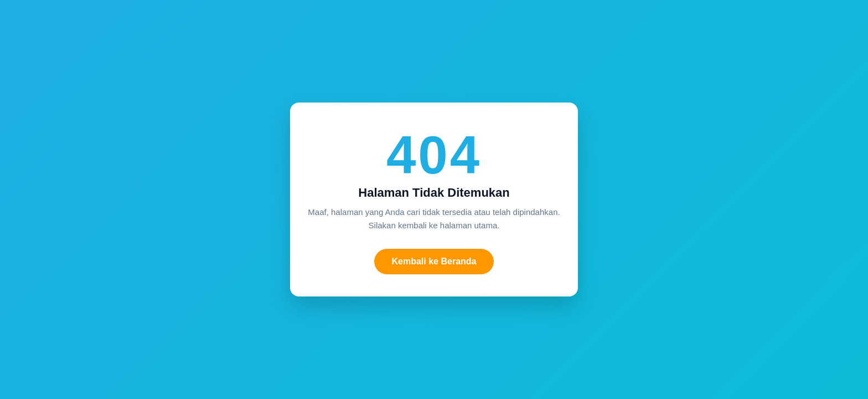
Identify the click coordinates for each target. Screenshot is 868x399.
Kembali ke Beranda (434, 261)
